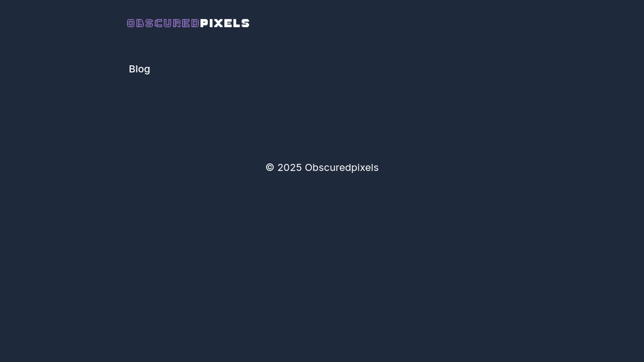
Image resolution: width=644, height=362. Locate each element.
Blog (140, 69)
